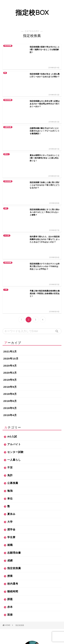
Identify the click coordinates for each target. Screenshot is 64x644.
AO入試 (12, 289)
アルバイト (14, 297)
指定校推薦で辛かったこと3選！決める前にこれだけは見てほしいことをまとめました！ (32, 587)
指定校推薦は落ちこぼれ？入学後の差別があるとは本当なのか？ (31, 598)
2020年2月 (10, 225)
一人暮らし (14, 312)
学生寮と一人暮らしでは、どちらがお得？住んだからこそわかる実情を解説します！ (31, 619)
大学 (10, 374)
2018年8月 (10, 246)
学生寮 (11, 390)
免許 (10, 328)
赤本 (10, 459)
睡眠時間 (13, 444)
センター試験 (15, 304)
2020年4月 (10, 218)
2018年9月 (10, 239)
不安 (10, 320)
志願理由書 (14, 405)
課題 (10, 452)
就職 (10, 397)
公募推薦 (13, 335)
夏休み (11, 366)
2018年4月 (10, 268)
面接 (10, 467)
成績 (10, 413)
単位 (10, 351)
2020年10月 (11, 211)
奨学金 (11, 382)
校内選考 (13, 436)
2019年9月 (10, 232)
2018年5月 (10, 261)
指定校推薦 (14, 421)
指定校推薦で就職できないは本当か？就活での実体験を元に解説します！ (31, 608)
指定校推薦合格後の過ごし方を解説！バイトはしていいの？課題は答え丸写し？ (31, 576)
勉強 (10, 343)
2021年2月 (10, 204)
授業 (10, 428)
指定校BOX (32, 12)
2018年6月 (10, 253)
